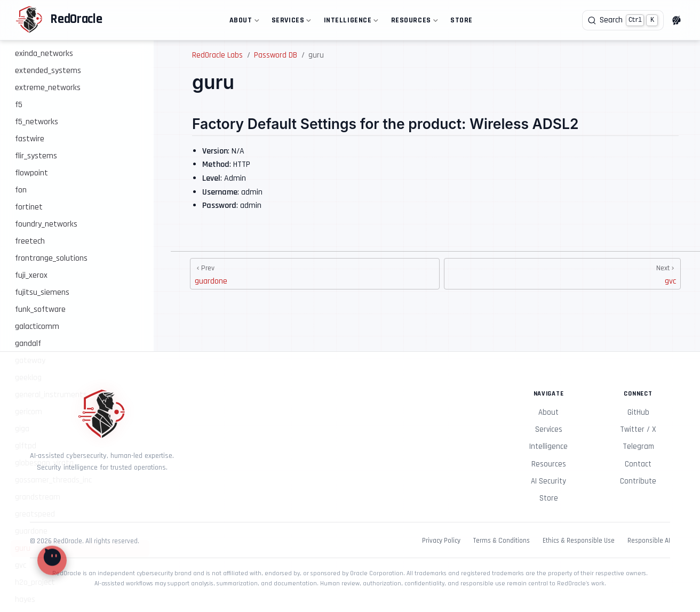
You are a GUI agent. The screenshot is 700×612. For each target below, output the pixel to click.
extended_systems (48, 71)
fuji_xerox (31, 275)
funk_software (40, 309)
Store (462, 20)
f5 (19, 105)
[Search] (623, 20)
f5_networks (37, 122)
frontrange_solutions (51, 258)
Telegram (638, 446)
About (243, 22)
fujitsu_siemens (42, 292)
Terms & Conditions (502, 541)
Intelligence (350, 22)
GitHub (638, 412)
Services (290, 22)
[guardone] (315, 274)
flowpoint (31, 173)
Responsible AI (649, 541)
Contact (638, 464)
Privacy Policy (441, 541)
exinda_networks (44, 54)
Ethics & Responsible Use (579, 541)
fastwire (30, 139)
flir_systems (36, 156)
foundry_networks (46, 224)
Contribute (638, 481)
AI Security (548, 481)
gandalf (28, 344)
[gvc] (562, 274)
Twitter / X (638, 429)
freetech (30, 241)
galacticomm (37, 327)
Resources (413, 22)
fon (21, 190)
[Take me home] (59, 20)
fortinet (29, 207)
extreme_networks (48, 88)
